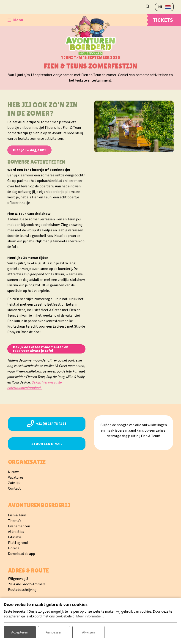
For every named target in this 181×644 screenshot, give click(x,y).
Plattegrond (18, 543)
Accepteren (20, 632)
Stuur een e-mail (47, 444)
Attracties (16, 532)
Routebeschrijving (22, 590)
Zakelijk (14, 483)
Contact (14, 488)
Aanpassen (54, 632)
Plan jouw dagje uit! (29, 150)
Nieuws (14, 472)
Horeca (14, 548)
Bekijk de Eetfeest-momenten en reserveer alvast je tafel (41, 349)
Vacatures (16, 477)
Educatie (15, 537)
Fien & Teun (17, 515)
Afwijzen (88, 632)
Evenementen (19, 526)
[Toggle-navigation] (15, 20)
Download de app (22, 554)
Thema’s (15, 521)
